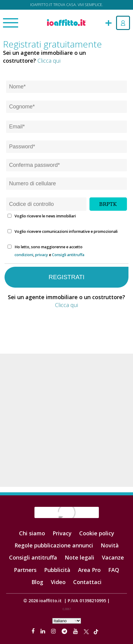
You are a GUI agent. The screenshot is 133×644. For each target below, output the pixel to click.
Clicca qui (49, 61)
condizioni (24, 255)
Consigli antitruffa (68, 255)
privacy (42, 255)
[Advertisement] (66, 420)
